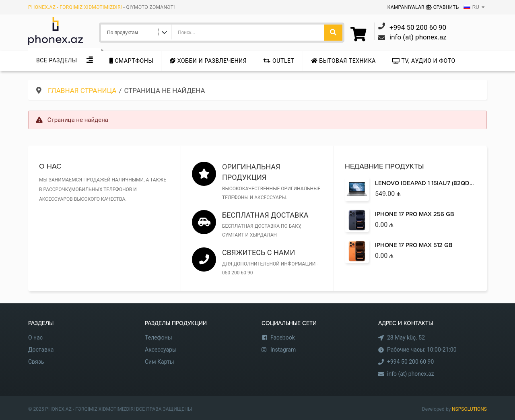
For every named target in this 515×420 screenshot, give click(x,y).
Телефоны (159, 338)
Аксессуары (161, 350)
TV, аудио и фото (424, 61)
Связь (36, 362)
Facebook (283, 338)
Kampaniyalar (407, 7)
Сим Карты (160, 362)
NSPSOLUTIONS (469, 409)
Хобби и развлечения (208, 61)
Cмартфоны (131, 61)
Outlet (279, 61)
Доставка (41, 350)
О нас (35, 338)
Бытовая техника (343, 61)
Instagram (283, 350)
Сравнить (442, 7)
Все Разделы (57, 60)
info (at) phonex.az (411, 374)
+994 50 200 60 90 (410, 362)
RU (471, 7)
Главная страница (82, 91)
